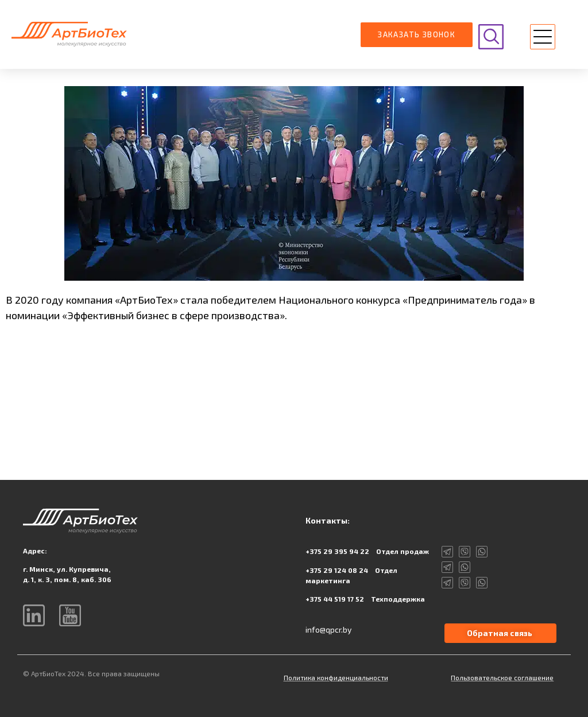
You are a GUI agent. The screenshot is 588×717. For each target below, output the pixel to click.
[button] (543, 38)
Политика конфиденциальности (336, 677)
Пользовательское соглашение (502, 677)
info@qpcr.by (328, 629)
